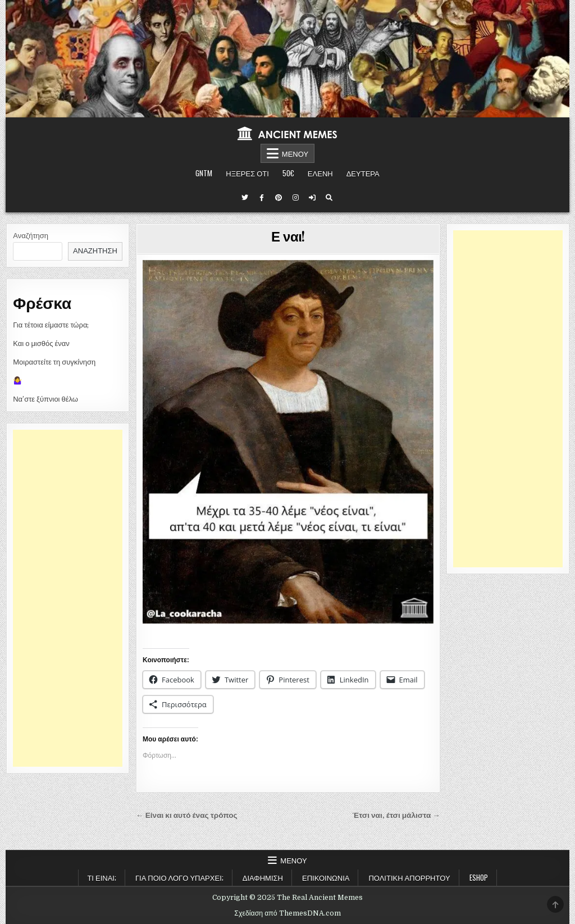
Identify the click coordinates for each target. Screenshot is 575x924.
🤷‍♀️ (17, 381)
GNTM (204, 173)
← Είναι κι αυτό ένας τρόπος (187, 815)
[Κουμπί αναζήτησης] (329, 198)
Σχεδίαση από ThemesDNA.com (287, 913)
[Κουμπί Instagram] (295, 198)
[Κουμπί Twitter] (245, 198)
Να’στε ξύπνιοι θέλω (45, 399)
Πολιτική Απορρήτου (409, 877)
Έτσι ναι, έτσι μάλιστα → (396, 815)
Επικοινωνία (326, 877)
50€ (288, 173)
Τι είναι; (102, 877)
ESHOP (479, 877)
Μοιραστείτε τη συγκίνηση (54, 362)
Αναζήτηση (31, 236)
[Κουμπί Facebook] (262, 198)
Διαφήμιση (263, 877)
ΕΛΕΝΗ (320, 173)
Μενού (295, 153)
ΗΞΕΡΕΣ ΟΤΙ (247, 173)
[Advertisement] (68, 598)
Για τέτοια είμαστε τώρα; (51, 325)
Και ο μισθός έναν (41, 343)
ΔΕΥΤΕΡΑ (363, 173)
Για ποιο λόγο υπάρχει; (179, 877)
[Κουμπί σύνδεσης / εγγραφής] (312, 198)
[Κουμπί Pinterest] (279, 198)
